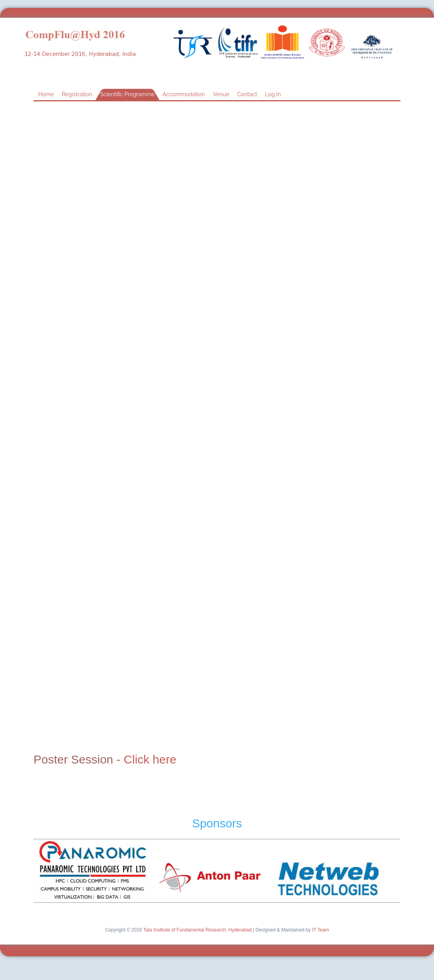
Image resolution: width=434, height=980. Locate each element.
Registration (77, 94)
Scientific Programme (127, 94)
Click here (150, 759)
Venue (221, 94)
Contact (247, 94)
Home (46, 94)
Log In (273, 94)
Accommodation (184, 94)
